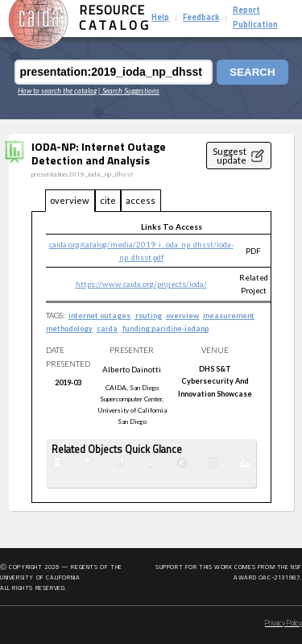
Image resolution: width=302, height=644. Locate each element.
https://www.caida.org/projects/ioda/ (141, 284)
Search (252, 72)
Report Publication (255, 18)
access (141, 200)
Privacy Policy (283, 623)
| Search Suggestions (129, 91)
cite (108, 200)
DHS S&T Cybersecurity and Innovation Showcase (215, 381)
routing (149, 316)
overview (70, 200)
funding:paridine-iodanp (165, 328)
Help (160, 18)
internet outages (99, 316)
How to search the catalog (57, 91)
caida (107, 328)
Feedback (201, 18)
